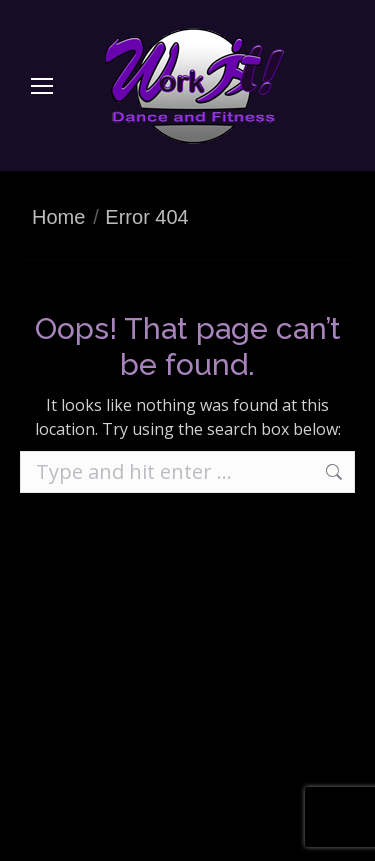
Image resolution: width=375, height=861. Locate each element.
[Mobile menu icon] (42, 86)
